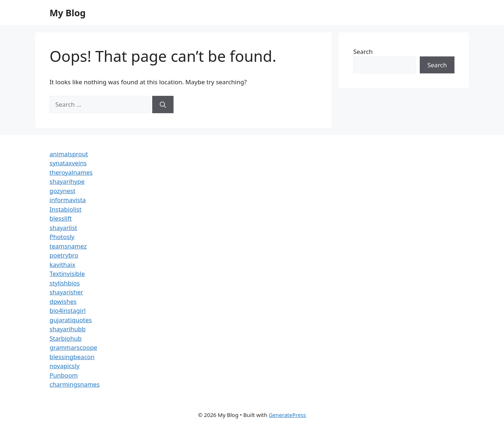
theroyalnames (71, 172)
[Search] (163, 105)
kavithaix (62, 265)
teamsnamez (68, 246)
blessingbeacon (72, 357)
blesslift (61, 218)
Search (363, 52)
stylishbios (65, 283)
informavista (68, 200)
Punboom (64, 375)
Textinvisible (67, 274)
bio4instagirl (68, 310)
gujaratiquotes (71, 320)
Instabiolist (65, 209)
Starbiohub (66, 338)
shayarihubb (68, 329)
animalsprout (69, 154)
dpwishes (63, 301)
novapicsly (65, 366)
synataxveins (68, 163)
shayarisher (66, 292)
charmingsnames (74, 384)
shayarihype (67, 181)
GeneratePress (287, 415)
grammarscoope (73, 347)
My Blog (68, 13)
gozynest (63, 191)
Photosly (62, 237)
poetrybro (64, 255)
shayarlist (63, 228)
